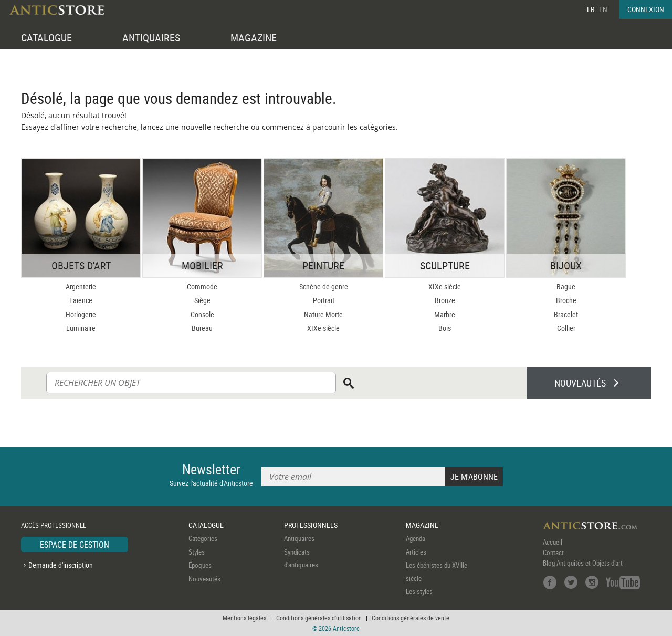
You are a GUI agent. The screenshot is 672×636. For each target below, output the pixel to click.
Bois (445, 328)
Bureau (202, 328)
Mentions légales (244, 618)
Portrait (324, 300)
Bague (566, 286)
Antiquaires (299, 538)
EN (603, 9)
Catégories (203, 538)
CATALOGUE (46, 38)
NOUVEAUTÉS (580, 383)
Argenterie (81, 286)
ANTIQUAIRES (151, 38)
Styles (197, 552)
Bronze (445, 300)
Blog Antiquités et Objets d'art (583, 563)
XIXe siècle (323, 328)
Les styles (419, 591)
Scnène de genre (324, 286)
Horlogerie (81, 314)
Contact (553, 552)
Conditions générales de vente (411, 618)
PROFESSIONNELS (311, 525)
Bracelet (566, 314)
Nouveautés (204, 579)
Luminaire (81, 328)
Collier (566, 328)
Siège (202, 300)
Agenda (416, 538)
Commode (202, 286)
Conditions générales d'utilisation (319, 618)
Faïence (81, 300)
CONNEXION (646, 9)
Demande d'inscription (61, 565)
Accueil (553, 542)
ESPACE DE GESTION (75, 545)
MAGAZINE (254, 38)
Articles (416, 552)
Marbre (445, 314)
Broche (566, 300)
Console (202, 314)
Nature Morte (323, 314)
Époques (200, 565)
